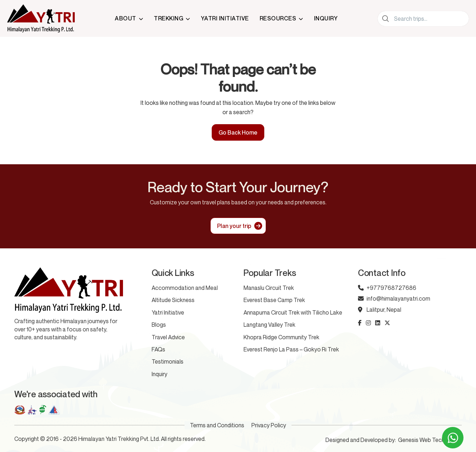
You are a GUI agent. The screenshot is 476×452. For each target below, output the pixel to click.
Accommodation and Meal (185, 288)
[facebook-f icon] (360, 323)
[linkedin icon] (378, 323)
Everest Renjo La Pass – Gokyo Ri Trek (291, 349)
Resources (278, 18)
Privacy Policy (269, 425)
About (126, 18)
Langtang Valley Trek (269, 325)
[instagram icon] (368, 323)
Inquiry (326, 18)
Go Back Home (238, 132)
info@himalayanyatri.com (394, 298)
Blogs (159, 325)
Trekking (168, 18)
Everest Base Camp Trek (274, 300)
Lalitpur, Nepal (380, 310)
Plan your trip (234, 226)
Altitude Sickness (173, 300)
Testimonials (168, 361)
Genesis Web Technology (430, 440)
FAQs (158, 349)
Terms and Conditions (217, 425)
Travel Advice (168, 337)
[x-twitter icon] (387, 323)
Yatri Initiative (225, 18)
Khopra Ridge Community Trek (281, 337)
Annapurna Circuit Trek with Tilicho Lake (293, 312)
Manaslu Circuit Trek (269, 288)
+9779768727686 (387, 288)
